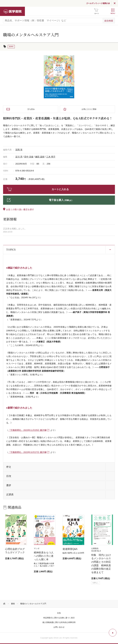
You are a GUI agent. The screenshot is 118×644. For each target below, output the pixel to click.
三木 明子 (51, 157)
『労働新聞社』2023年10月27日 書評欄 (27, 452)
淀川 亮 (19, 157)
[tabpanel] (59, 77)
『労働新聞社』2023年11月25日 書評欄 (27, 430)
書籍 (13, 604)
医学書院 (12, 11)
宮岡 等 (19, 150)
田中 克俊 (29, 157)
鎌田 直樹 (40, 157)
